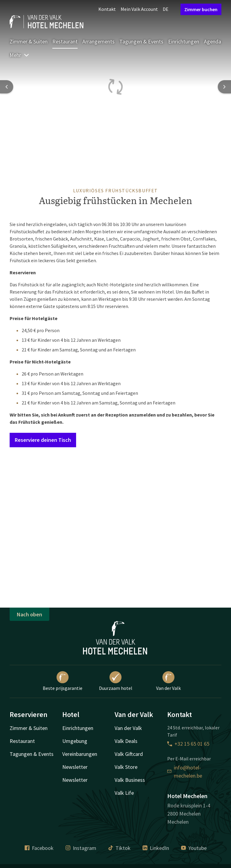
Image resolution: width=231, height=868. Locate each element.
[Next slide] (224, 87)
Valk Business (130, 780)
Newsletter (75, 767)
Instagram (81, 848)
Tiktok (119, 848)
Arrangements (99, 41)
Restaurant (65, 41)
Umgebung (75, 741)
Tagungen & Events (141, 41)
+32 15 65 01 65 (188, 744)
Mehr (20, 55)
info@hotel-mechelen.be (185, 772)
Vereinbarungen (80, 754)
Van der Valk (168, 681)
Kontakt (107, 9)
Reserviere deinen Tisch (43, 440)
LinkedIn (156, 848)
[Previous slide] (7, 87)
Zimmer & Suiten (29, 41)
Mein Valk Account (139, 9)
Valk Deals (126, 741)
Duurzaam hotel (116, 681)
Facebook (39, 848)
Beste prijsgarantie (63, 681)
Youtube (194, 848)
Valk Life (124, 793)
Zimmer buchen (201, 9)
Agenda (213, 41)
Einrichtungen (184, 41)
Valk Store (126, 767)
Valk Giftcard (129, 754)
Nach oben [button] (29, 614)
